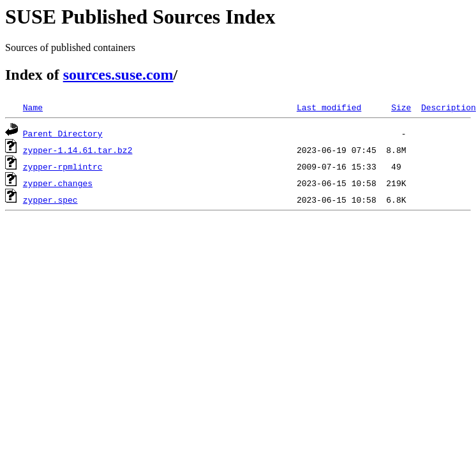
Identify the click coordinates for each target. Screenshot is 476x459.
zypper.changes (58, 183)
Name (33, 107)
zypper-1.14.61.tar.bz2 (78, 150)
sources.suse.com (118, 75)
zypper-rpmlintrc (63, 166)
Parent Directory (63, 133)
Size (401, 107)
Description (449, 107)
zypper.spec (50, 200)
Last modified (329, 107)
